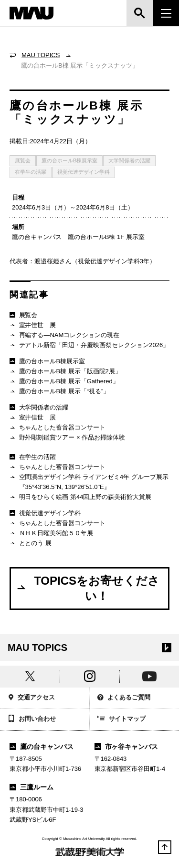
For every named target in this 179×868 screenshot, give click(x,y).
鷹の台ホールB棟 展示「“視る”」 (59, 392)
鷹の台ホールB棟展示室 (69, 160)
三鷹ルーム (32, 787)
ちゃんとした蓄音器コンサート (58, 428)
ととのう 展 (31, 544)
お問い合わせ (32, 719)
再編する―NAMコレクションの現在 (64, 335)
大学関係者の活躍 (129, 160)
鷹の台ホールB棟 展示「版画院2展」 (65, 372)
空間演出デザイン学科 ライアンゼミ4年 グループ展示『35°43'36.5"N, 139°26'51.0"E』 (89, 482)
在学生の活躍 (31, 172)
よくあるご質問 (124, 698)
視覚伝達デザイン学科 (84, 172)
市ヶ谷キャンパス (126, 747)
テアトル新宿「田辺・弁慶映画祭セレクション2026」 (89, 345)
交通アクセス (31, 698)
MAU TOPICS (41, 55)
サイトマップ (122, 719)
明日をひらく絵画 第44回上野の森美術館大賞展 (80, 497)
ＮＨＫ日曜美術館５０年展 (51, 534)
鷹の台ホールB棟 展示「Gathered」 (64, 382)
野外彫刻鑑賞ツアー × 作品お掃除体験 (67, 438)
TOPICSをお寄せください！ (88, 588)
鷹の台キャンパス (42, 747)
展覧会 (23, 160)
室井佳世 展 (33, 325)
